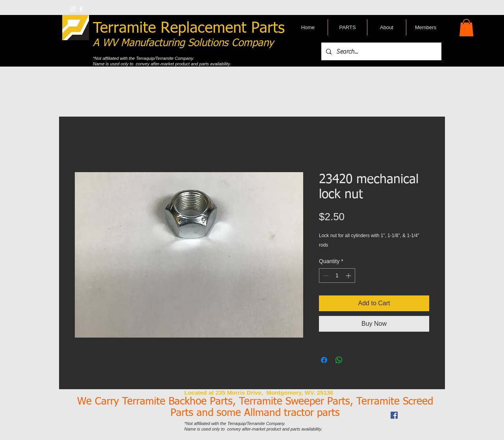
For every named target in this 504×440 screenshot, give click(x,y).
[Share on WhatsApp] (339, 360)
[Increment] (349, 276)
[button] (466, 28)
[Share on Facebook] (324, 360)
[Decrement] (325, 276)
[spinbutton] (337, 276)
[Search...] (381, 51)
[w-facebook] (81, 9)
